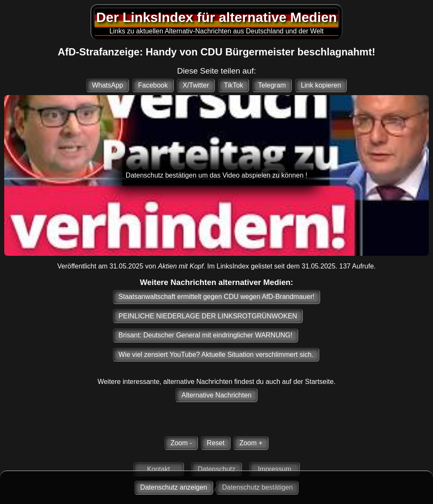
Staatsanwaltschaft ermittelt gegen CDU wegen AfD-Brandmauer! (216, 297)
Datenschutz (217, 469)
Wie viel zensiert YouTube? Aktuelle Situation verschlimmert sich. (216, 355)
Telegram (272, 85)
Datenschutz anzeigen (174, 487)
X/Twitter (196, 85)
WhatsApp (107, 85)
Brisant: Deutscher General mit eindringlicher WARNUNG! (205, 335)
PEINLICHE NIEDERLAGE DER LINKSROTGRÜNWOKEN (208, 316)
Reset (216, 443)
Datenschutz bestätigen (257, 487)
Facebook (153, 85)
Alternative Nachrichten (216, 395)
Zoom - (181, 443)
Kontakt (159, 469)
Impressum (275, 469)
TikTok (233, 85)
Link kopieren (321, 85)
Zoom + (251, 443)
